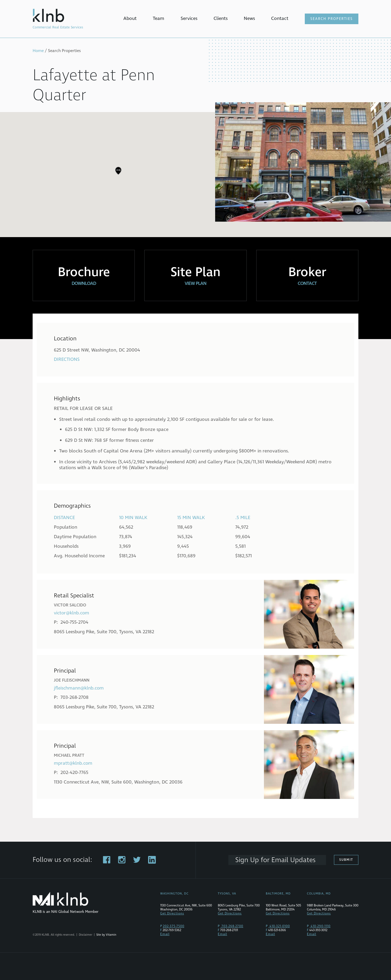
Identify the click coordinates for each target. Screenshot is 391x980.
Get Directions (172, 913)
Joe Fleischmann (72, 680)
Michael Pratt (69, 755)
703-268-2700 (232, 926)
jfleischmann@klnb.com (79, 688)
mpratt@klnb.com (73, 763)
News (249, 18)
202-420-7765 (74, 773)
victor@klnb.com (72, 613)
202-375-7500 (174, 926)
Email (165, 934)
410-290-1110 (320, 926)
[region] (195, 175)
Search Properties (332, 19)
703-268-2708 (75, 697)
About (130, 18)
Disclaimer (86, 935)
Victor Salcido (70, 605)
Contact (280, 18)
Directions (67, 359)
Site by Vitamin (107, 935)
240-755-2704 (74, 622)
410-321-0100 (279, 926)
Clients (221, 18)
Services (189, 18)
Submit (346, 860)
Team (158, 18)
